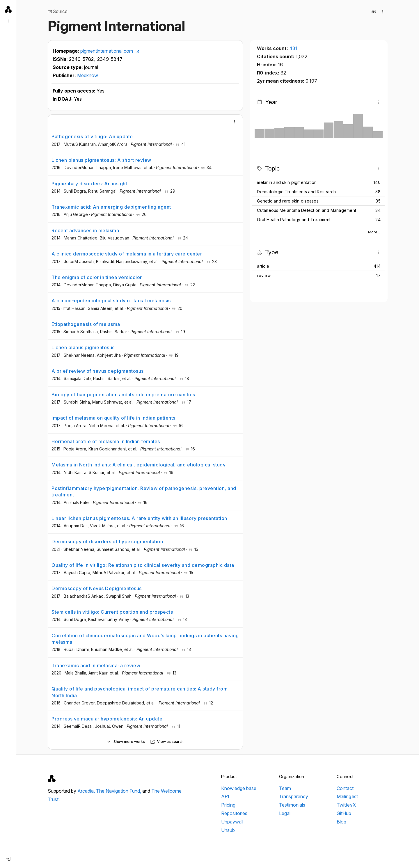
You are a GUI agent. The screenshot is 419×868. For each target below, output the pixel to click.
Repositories (234, 813)
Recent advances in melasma (85, 230)
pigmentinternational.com (110, 51)
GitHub (344, 813)
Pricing (228, 805)
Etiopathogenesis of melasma (86, 324)
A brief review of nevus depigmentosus (98, 371)
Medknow (88, 75)
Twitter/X (346, 805)
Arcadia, (87, 791)
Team (285, 788)
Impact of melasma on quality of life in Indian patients (113, 418)
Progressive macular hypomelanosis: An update (107, 719)
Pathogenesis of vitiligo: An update (92, 136)
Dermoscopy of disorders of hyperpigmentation (107, 542)
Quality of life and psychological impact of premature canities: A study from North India (140, 692)
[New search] (8, 21)
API (225, 796)
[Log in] (8, 859)
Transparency (294, 796)
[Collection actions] (383, 12)
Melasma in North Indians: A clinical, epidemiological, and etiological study (139, 465)
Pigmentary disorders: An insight (89, 184)
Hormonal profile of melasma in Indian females (106, 441)
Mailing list (347, 796)
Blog (341, 822)
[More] (235, 122)
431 (293, 48)
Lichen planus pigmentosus (83, 347)
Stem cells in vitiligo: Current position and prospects (112, 612)
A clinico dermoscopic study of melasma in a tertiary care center (127, 254)
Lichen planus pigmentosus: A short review (101, 160)
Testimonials (292, 805)
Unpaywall (232, 822)
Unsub (228, 830)
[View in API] (374, 12)
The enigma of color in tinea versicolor (97, 277)
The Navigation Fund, (119, 791)
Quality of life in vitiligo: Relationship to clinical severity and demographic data (143, 565)
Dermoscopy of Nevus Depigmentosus (97, 588)
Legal (285, 813)
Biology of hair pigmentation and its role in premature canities (123, 395)
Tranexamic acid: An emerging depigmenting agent (111, 207)
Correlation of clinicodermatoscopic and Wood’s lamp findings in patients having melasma (145, 639)
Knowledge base (239, 788)
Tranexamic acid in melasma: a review (96, 665)
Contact (345, 788)
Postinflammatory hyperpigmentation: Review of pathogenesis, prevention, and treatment (144, 491)
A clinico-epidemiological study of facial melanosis (111, 301)
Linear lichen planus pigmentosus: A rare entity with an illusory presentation (139, 518)
